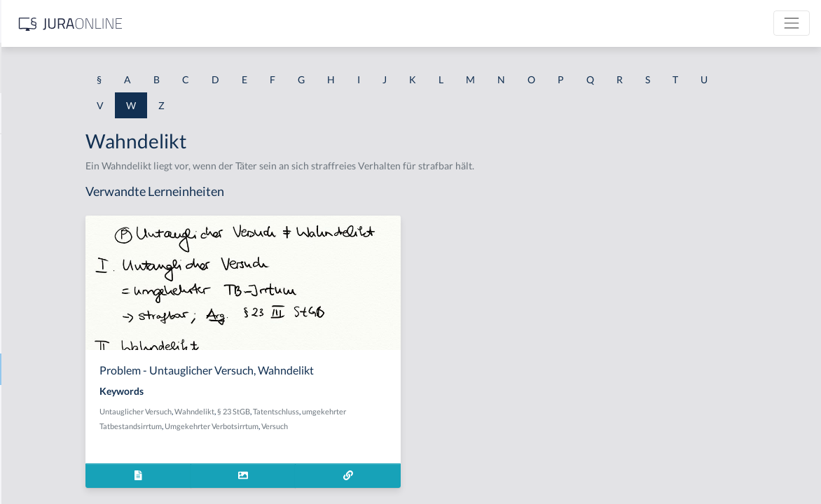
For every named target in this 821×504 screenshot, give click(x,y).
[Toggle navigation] (792, 23)
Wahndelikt (36, 369)
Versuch (424, 426)
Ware (23, 401)
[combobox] (112, 68)
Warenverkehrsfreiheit (61, 432)
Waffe (24, 149)
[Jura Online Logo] (294, 23)
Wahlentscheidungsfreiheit (70, 243)
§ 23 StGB (383, 411)
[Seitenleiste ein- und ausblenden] (202, 21)
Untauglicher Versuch (285, 411)
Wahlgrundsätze (46, 306)
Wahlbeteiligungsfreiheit (65, 212)
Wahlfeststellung (48, 275)
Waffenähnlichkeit (51, 180)
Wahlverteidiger (46, 338)
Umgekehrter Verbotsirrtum (361, 426)
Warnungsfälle (43, 464)
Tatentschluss (425, 411)
